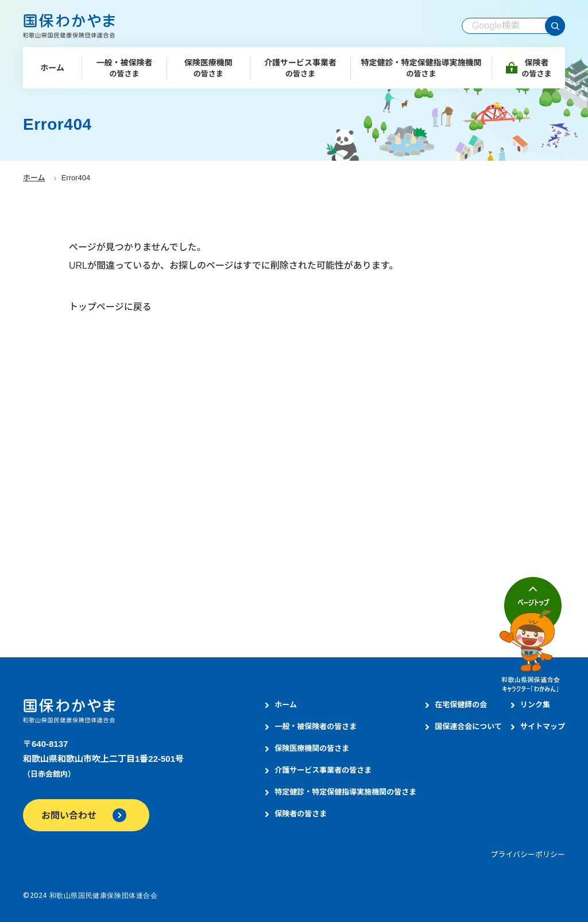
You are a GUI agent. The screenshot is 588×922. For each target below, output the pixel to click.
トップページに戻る (110, 307)
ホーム (34, 178)
